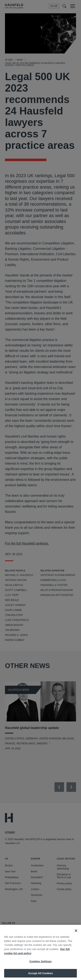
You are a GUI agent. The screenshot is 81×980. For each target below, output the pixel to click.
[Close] (76, 934)
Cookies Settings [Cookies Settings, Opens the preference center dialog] (41, 964)
